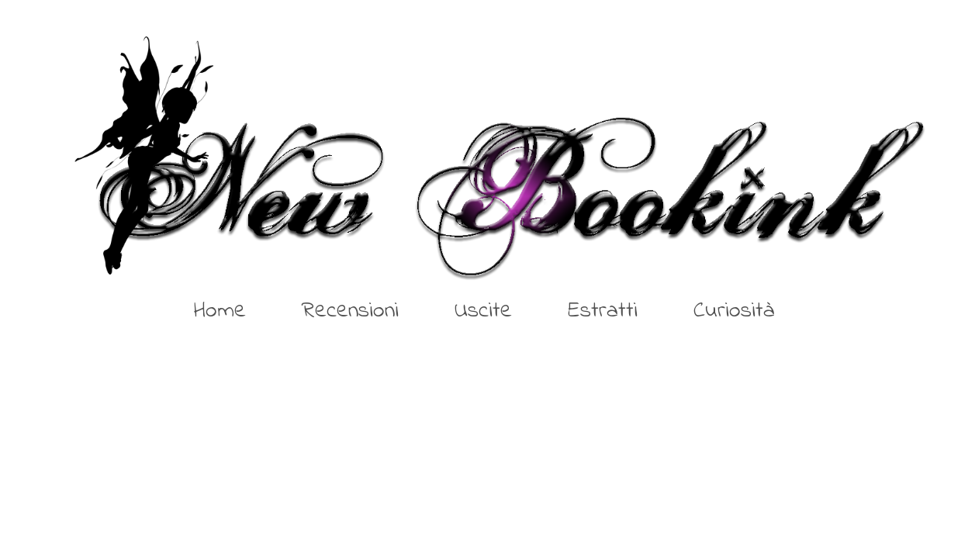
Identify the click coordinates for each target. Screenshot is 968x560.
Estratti (603, 311)
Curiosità (734, 311)
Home (220, 311)
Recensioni (350, 311)
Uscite (483, 311)
